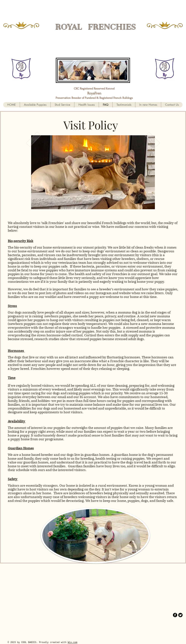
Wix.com (73, 642)
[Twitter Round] (180, 615)
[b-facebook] (175, 615)
